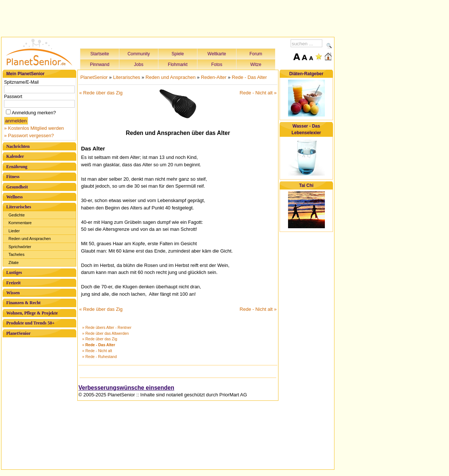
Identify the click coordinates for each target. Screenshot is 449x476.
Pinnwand (100, 65)
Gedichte (17, 215)
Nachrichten (18, 146)
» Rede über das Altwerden (106, 333)
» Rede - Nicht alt (97, 351)
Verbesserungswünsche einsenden (126, 388)
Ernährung (17, 167)
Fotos (217, 65)
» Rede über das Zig (100, 339)
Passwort (13, 97)
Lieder (14, 231)
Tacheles (16, 254)
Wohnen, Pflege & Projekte (32, 313)
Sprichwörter (20, 247)
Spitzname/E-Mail (21, 82)
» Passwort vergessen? (29, 135)
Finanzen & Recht (23, 303)
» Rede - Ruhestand (99, 357)
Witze (256, 65)
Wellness (15, 197)
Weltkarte (217, 54)
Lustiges (14, 272)
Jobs (139, 65)
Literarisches (19, 207)
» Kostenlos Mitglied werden (34, 128)
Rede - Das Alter (249, 77)
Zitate (14, 263)
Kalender (15, 156)
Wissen (13, 293)
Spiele (178, 54)
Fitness (13, 177)
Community (139, 54)
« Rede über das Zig (101, 93)
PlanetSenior (18, 333)
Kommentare (20, 223)
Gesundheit (17, 187)
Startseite (100, 54)
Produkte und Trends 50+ (30, 323)
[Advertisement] (168, 17)
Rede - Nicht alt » (258, 93)
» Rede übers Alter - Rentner (107, 327)
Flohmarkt (178, 65)
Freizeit (13, 283)
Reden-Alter (213, 77)
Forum (256, 54)
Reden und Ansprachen (30, 239)
